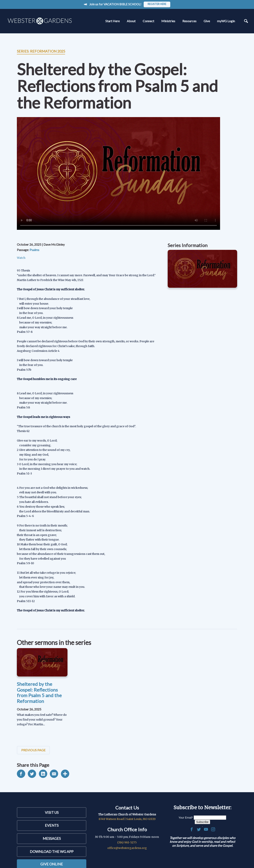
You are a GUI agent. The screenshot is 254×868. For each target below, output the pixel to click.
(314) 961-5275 (127, 842)
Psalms (34, 250)
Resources (189, 21)
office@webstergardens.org (127, 848)
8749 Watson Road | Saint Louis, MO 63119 (127, 819)
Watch (21, 258)
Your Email (186, 818)
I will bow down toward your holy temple (45, 308)
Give (207, 21)
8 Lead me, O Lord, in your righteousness (45, 318)
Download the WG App (52, 852)
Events (52, 825)
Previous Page (33, 750)
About (131, 21)
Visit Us (52, 812)
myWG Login (226, 21)
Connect (148, 21)
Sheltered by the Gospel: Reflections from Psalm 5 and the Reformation (39, 692)
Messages (52, 838)
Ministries (168, 21)
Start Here (113, 21)
